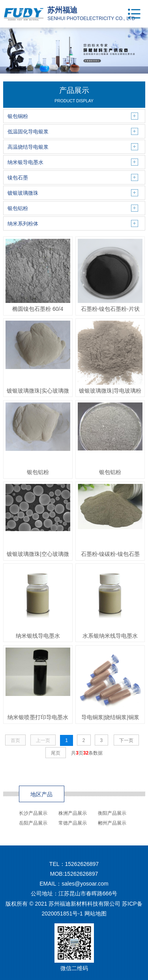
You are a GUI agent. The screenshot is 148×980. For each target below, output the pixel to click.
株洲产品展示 (73, 813)
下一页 (126, 740)
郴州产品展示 (112, 823)
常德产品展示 (73, 823)
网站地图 (96, 914)
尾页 (56, 753)
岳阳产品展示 (33, 823)
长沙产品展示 (33, 813)
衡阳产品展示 (112, 813)
